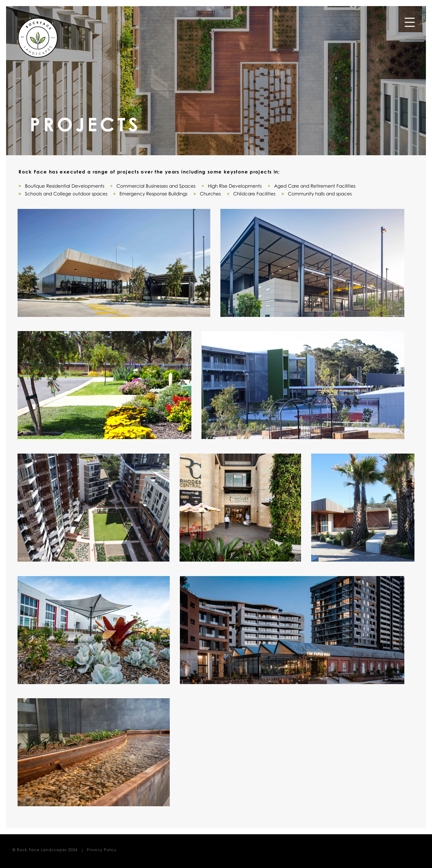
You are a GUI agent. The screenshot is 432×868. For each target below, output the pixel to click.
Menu (410, 20)
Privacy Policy (102, 850)
